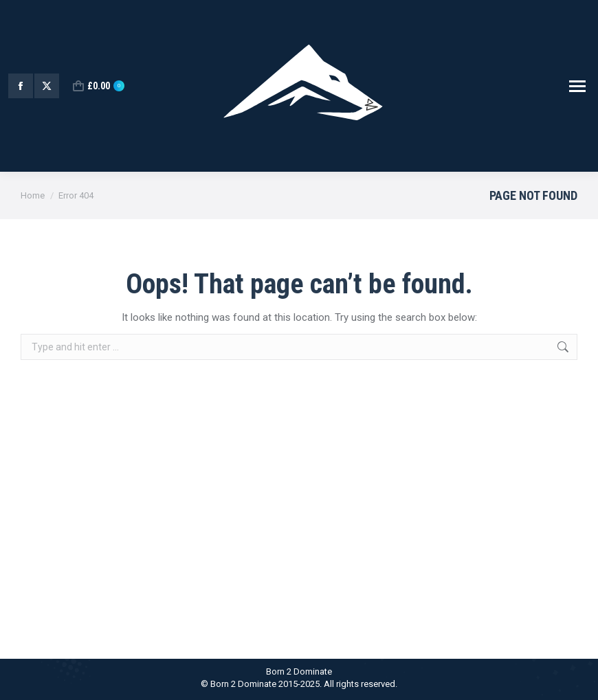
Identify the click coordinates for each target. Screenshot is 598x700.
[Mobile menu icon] (577, 86)
